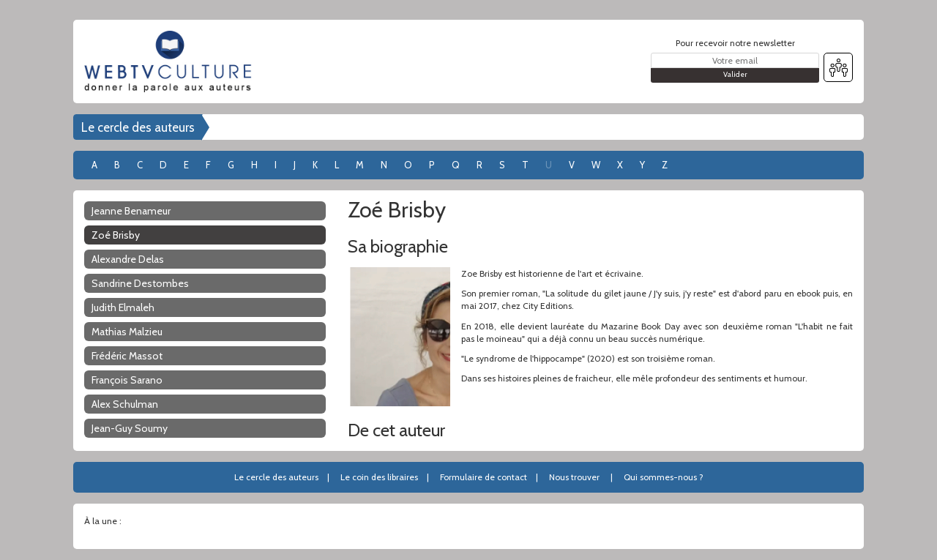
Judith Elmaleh (123, 307)
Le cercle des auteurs (138, 127)
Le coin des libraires (379, 477)
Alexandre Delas (128, 259)
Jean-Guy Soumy (130, 428)
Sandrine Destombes (140, 283)
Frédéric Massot (127, 356)
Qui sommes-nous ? (664, 477)
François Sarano (127, 380)
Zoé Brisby (116, 235)
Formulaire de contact (484, 477)
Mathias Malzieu (127, 332)
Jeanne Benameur (131, 211)
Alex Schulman (125, 404)
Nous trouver (574, 477)
